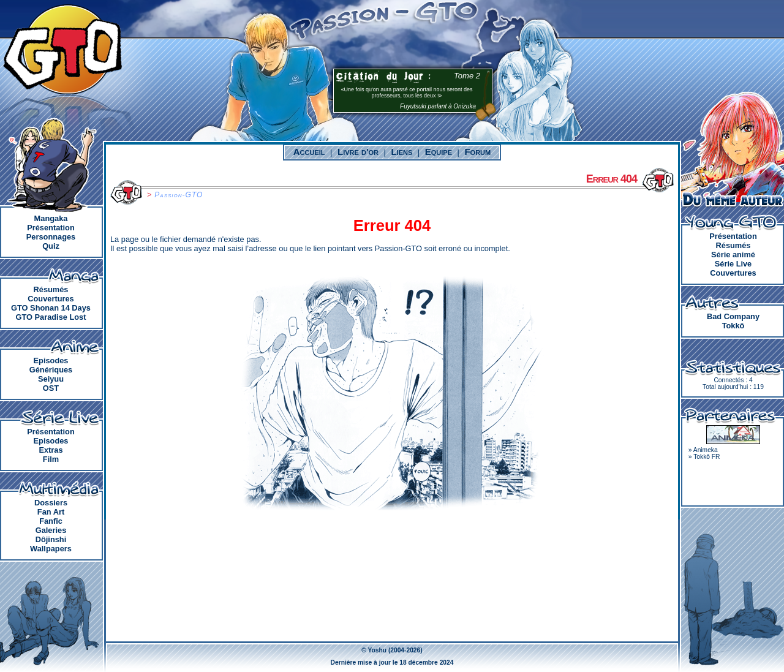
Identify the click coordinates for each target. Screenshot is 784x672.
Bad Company (733, 316)
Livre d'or (358, 152)
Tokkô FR (707, 457)
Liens (401, 152)
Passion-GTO (179, 195)
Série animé (733, 255)
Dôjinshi (51, 539)
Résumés (51, 289)
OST (51, 388)
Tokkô (733, 326)
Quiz (51, 246)
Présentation (51, 228)
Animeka (706, 450)
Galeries (51, 530)
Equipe (439, 152)
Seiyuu (51, 379)
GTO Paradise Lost (51, 317)
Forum (477, 152)
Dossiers (51, 503)
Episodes (51, 361)
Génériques (51, 370)
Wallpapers (51, 549)
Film (51, 459)
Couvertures (51, 299)
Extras (51, 450)
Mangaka (51, 218)
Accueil (309, 152)
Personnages (51, 237)
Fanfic (51, 521)
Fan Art (51, 512)
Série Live (733, 264)
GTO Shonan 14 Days (51, 308)
